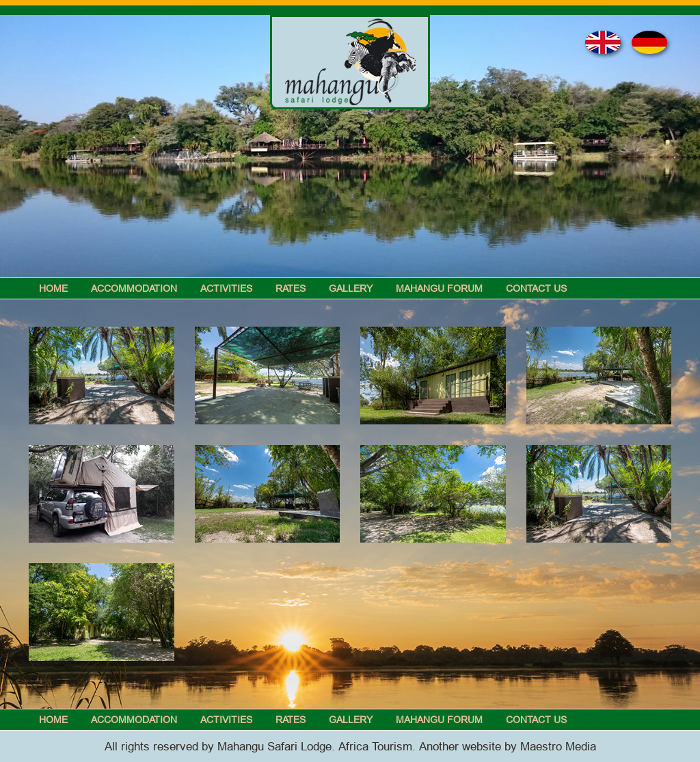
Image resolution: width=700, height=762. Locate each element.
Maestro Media (558, 747)
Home (53, 288)
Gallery (351, 288)
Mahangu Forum (439, 288)
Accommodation (134, 288)
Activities (226, 288)
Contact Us (536, 288)
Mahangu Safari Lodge (274, 747)
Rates (291, 288)
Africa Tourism (375, 747)
